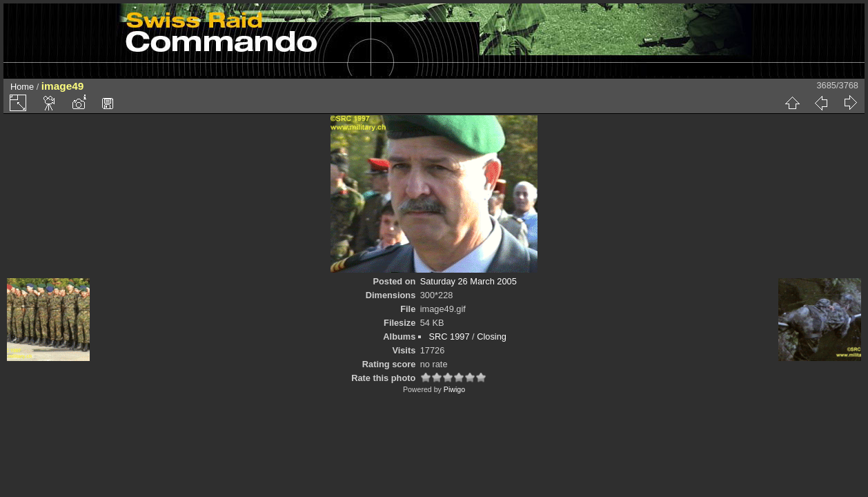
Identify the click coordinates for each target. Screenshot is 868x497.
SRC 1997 (449, 337)
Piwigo (454, 389)
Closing (492, 337)
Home (22, 87)
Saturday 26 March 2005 (468, 281)
